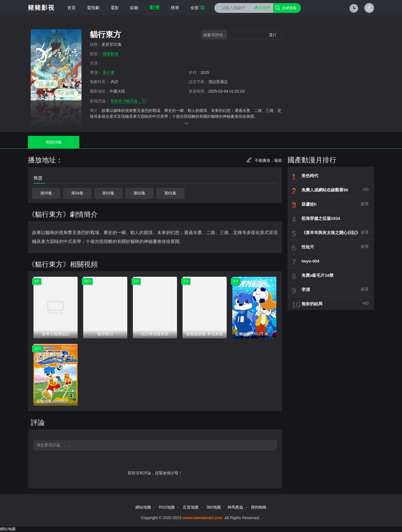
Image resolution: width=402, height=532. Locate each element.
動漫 (155, 8)
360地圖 (213, 507)
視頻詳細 (53, 142)
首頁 (71, 8)
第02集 (140, 193)
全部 (198, 8)
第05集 (46, 193)
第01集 (171, 193)
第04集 (77, 193)
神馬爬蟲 (235, 507)
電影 (115, 8)
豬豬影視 (41, 8)
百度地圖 (191, 507)
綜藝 (134, 8)
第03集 (108, 193)
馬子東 (109, 73)
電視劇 (93, 8)
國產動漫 (111, 54)
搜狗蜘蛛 (259, 507)
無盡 (38, 178)
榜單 (175, 8)
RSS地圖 (167, 507)
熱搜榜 (262, 8)
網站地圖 (143, 507)
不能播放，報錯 (264, 160)
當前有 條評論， (129, 101)
